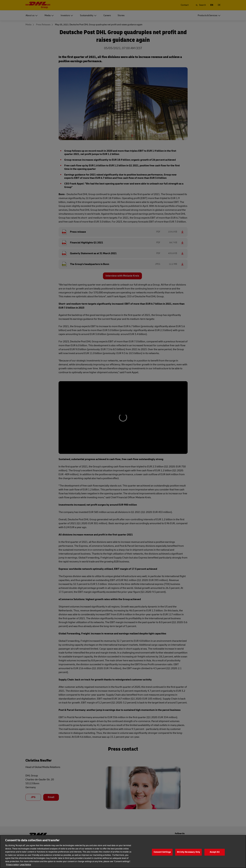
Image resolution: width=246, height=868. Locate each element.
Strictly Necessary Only (188, 854)
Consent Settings (162, 854)
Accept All (215, 854)
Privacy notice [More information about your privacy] (12, 866)
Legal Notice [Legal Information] (25, 866)
